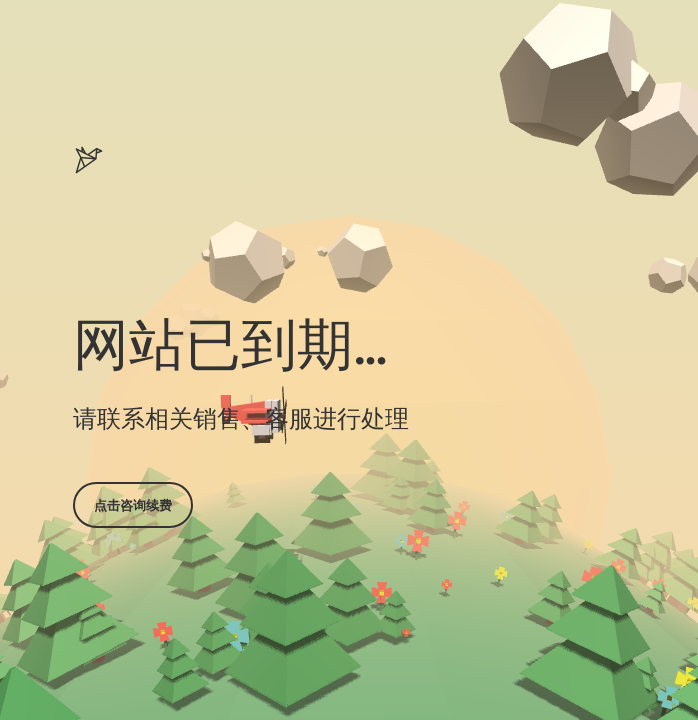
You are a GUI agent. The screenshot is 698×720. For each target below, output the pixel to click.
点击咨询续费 (133, 505)
